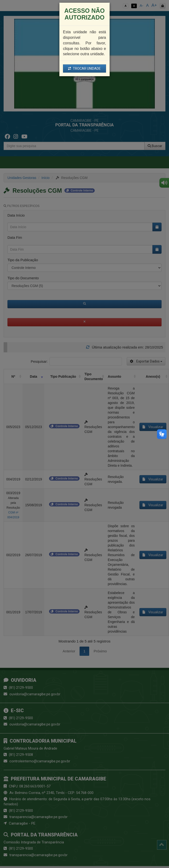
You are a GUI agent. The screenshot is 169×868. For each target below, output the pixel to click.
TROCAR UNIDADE (84, 68)
